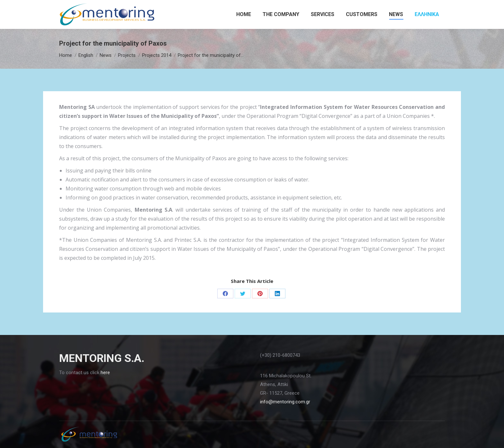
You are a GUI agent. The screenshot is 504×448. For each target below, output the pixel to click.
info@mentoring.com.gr (285, 402)
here (105, 373)
